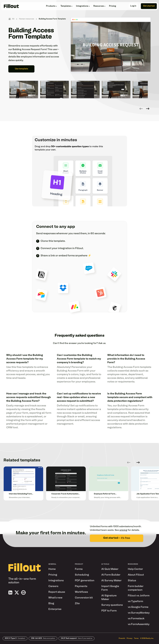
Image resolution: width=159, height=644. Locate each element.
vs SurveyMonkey (139, 613)
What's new (55, 598)
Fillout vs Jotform (139, 596)
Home (52, 569)
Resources (99, 6)
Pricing (112, 6)
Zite (77, 604)
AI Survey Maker (111, 581)
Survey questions (112, 605)
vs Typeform (135, 601)
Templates (66, 6)
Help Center (135, 569)
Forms (79, 569)
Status (132, 581)
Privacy (130, 638)
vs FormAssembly (139, 624)
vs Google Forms (138, 607)
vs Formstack (136, 619)
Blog (51, 604)
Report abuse (57, 592)
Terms (136, 638)
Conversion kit (84, 598)
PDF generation (85, 581)
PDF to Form (109, 611)
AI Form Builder (111, 575)
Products (51, 6)
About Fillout (136, 575)
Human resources (27, 19)
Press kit (122, 638)
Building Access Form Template (52, 19)
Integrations (83, 6)
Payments (81, 586)
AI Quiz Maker (110, 569)
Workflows (81, 592)
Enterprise (55, 609)
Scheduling (82, 575)
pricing (123, 530)
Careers (53, 586)
